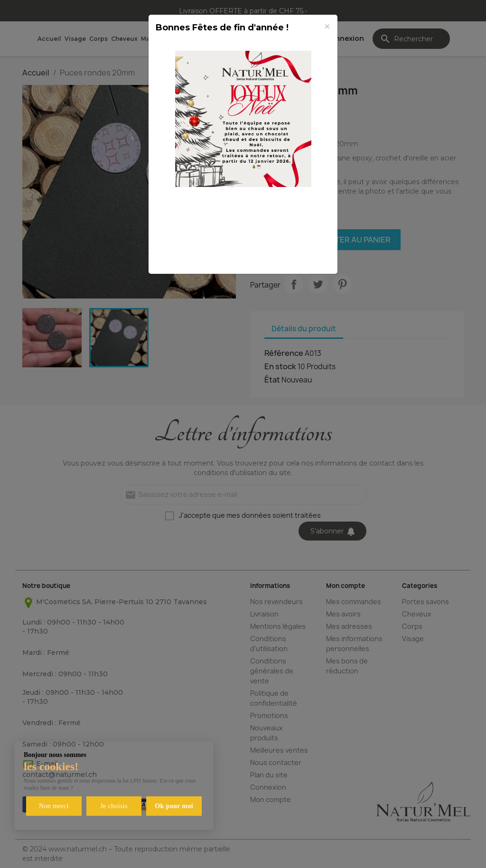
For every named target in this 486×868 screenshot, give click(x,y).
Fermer (307, 256)
